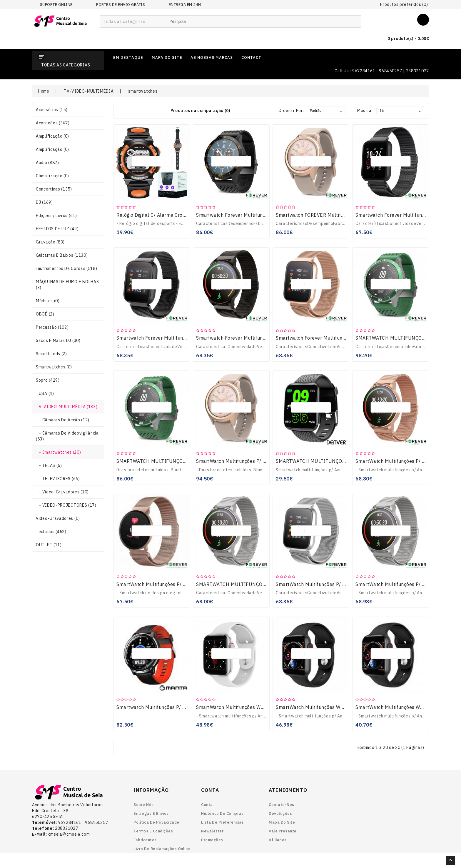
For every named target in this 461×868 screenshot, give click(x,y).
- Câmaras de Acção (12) (63, 420)
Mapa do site (282, 822)
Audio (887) (47, 163)
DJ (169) (44, 202)
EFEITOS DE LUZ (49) (57, 229)
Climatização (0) (52, 176)
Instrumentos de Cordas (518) (67, 268)
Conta (207, 805)
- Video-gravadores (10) (62, 492)
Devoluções (280, 813)
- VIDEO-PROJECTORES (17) (66, 505)
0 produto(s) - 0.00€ (403, 39)
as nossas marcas (212, 57)
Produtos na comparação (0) (200, 111)
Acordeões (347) (53, 123)
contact (251, 57)
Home (44, 91)
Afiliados (278, 840)
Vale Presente (283, 831)
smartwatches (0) (54, 367)
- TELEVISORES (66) (58, 479)
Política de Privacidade (156, 822)
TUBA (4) (45, 393)
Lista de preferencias (222, 822)
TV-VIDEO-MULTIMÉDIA (89, 91)
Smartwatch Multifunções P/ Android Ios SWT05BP (174, 707)
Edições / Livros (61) (56, 216)
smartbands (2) (51, 354)
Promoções (212, 840)
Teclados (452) (51, 532)
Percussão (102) (52, 327)
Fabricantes (145, 840)
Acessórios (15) (52, 110)
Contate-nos (282, 805)
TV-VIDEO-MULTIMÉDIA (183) (67, 407)
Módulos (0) (48, 301)
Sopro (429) (48, 380)
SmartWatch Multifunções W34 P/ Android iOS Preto (335, 707)
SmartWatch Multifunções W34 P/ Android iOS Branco (257, 707)
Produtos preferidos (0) (404, 4)
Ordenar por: (291, 111)
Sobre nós (144, 805)
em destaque (128, 57)
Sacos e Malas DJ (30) (58, 340)
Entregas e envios (151, 813)
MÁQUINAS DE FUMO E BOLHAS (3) (67, 285)
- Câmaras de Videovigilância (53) (67, 436)
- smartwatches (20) (58, 452)
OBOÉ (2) (45, 314)
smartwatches (143, 91)
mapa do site (167, 57)
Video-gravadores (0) (58, 518)
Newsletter (212, 831)
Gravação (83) (50, 242)
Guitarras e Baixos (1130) (62, 255)
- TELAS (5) (49, 465)
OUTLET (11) (49, 545)
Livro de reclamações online (162, 849)
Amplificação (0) (52, 136)
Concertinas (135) (54, 189)
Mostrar (365, 111)
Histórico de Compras (222, 813)
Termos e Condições (153, 831)
